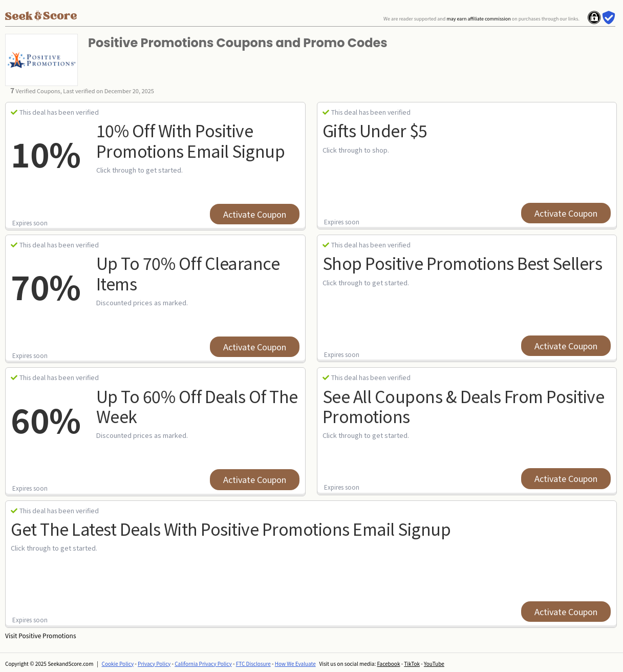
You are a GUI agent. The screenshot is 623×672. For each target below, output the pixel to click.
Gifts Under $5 (375, 130)
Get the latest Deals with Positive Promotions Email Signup (231, 529)
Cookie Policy (118, 664)
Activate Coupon (255, 214)
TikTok (412, 664)
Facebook (388, 664)
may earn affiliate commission (478, 19)
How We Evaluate (295, 664)
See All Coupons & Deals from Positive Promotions (464, 406)
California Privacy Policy (203, 664)
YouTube (434, 664)
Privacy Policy (154, 664)
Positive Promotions (47, 635)
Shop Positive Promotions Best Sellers (463, 263)
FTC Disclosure (253, 664)
